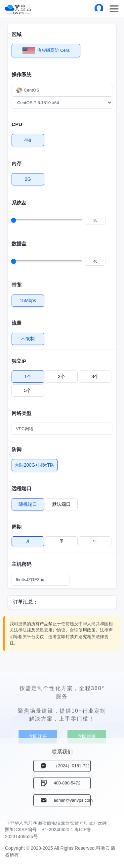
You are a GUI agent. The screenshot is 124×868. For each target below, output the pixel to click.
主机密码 (21, 564)
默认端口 (62, 503)
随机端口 (28, 503)
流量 (17, 323)
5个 (28, 389)
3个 (95, 375)
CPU (17, 124)
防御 (17, 449)
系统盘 (19, 203)
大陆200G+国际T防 (35, 464)
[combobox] (62, 90)
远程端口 (21, 488)
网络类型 (21, 413)
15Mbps (28, 299)
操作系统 (21, 74)
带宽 (17, 285)
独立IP (19, 361)
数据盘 (19, 244)
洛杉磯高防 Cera (46, 51)
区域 (17, 34)
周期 (17, 527)
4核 (28, 138)
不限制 (28, 337)
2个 (62, 375)
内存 (17, 163)
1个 (28, 375)
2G (28, 178)
